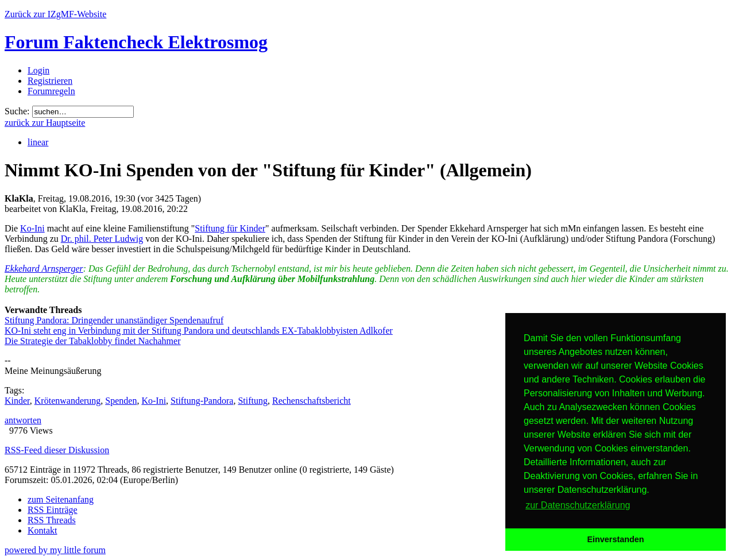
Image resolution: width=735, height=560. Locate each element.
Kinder (17, 401)
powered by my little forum (55, 550)
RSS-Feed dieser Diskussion (57, 450)
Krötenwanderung (68, 401)
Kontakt (42, 530)
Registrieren (50, 81)
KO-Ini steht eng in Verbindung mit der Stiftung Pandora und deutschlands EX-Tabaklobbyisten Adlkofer (199, 331)
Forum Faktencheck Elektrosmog (136, 42)
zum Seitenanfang (61, 499)
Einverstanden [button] (615, 539)
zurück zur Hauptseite (45, 123)
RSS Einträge (53, 510)
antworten (23, 420)
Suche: (17, 111)
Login (38, 70)
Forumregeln (51, 91)
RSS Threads (52, 520)
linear (38, 142)
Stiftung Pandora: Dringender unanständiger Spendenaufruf (114, 320)
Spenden (121, 401)
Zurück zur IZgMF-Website (55, 14)
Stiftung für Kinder (230, 228)
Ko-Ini (32, 228)
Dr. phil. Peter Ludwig (102, 239)
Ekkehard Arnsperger (44, 269)
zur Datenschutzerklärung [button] (578, 505)
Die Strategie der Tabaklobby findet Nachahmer (92, 341)
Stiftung (253, 401)
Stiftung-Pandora (202, 401)
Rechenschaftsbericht (312, 401)
